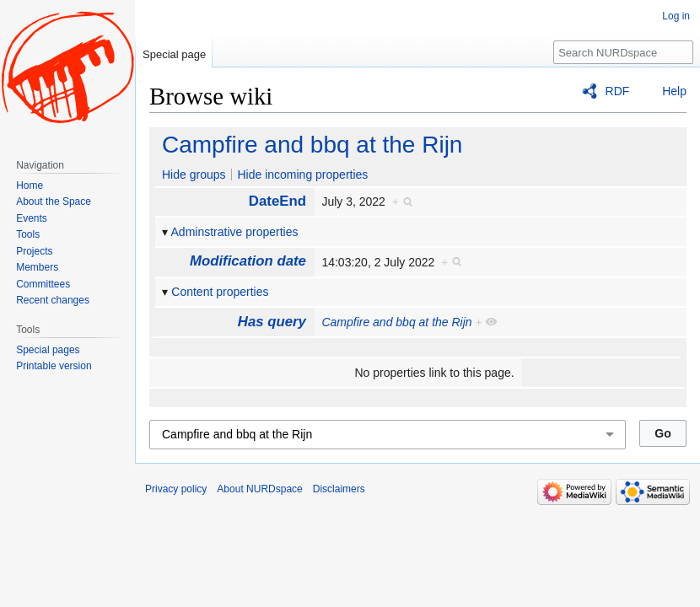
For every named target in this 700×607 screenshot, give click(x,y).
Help (674, 91)
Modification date (248, 261)
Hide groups (194, 175)
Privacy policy (176, 489)
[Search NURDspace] (623, 52)
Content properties (220, 292)
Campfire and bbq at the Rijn (312, 145)
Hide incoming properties (302, 175)
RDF (618, 91)
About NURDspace (259, 489)
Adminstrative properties (235, 232)
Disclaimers (339, 489)
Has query (272, 322)
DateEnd (277, 201)
